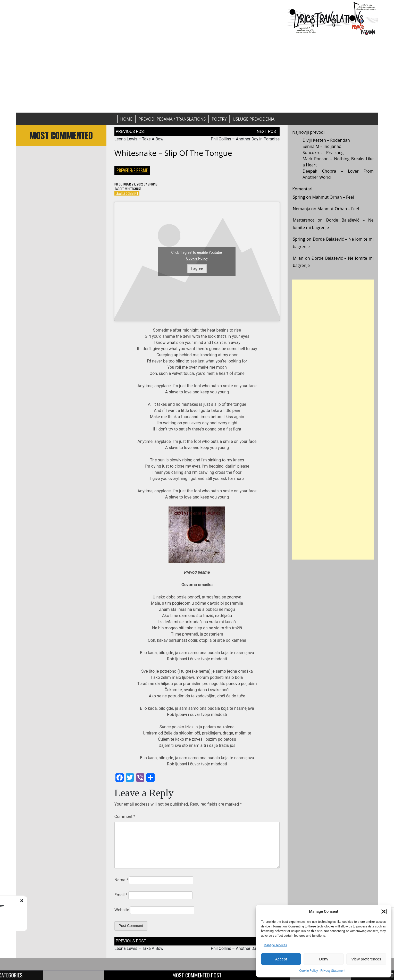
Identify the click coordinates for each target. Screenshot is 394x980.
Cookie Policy (308, 971)
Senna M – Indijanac (322, 146)
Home (127, 119)
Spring (153, 184)
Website (122, 910)
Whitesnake (133, 189)
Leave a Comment (127, 193)
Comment (125, 817)
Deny (324, 959)
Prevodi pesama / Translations (172, 119)
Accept (281, 959)
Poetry (219, 119)
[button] (384, 911)
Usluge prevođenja (254, 119)
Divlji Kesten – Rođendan (326, 140)
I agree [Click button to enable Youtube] (197, 268)
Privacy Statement (333, 971)
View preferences (366, 959)
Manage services (275, 945)
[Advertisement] (197, 74)
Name (121, 880)
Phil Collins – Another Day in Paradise (245, 139)
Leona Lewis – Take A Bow (139, 139)
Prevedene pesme (132, 170)
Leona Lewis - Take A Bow (59, 906)
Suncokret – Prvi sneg (323, 153)
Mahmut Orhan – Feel (333, 197)
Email (121, 895)
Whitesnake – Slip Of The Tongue (173, 153)
